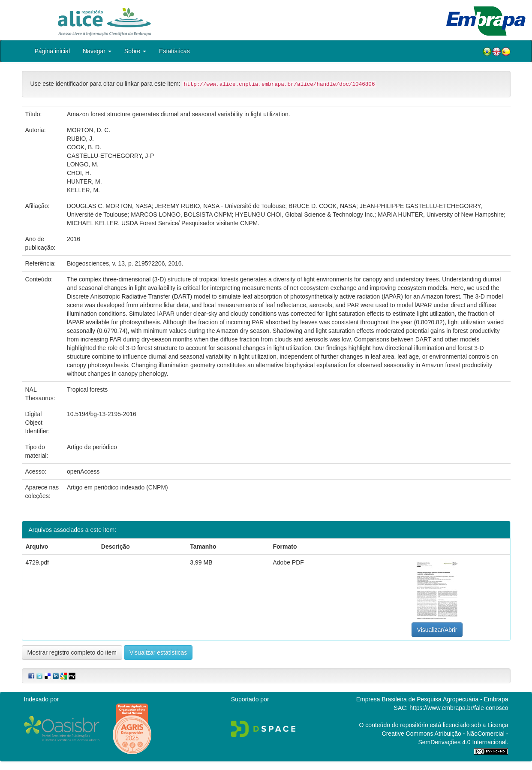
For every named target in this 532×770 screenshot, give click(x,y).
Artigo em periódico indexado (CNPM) (117, 487)
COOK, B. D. (84, 147)
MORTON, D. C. (89, 130)
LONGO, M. (83, 164)
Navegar (97, 51)
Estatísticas (174, 51)
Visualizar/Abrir (437, 630)
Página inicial (53, 51)
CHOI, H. (79, 173)
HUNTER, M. (84, 181)
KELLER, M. (83, 190)
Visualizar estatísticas (158, 652)
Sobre (135, 51)
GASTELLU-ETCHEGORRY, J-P (110, 156)
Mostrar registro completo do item (72, 652)
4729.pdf (38, 562)
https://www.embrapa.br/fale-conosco (459, 708)
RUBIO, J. (80, 139)
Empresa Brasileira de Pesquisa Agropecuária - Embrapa (432, 699)
